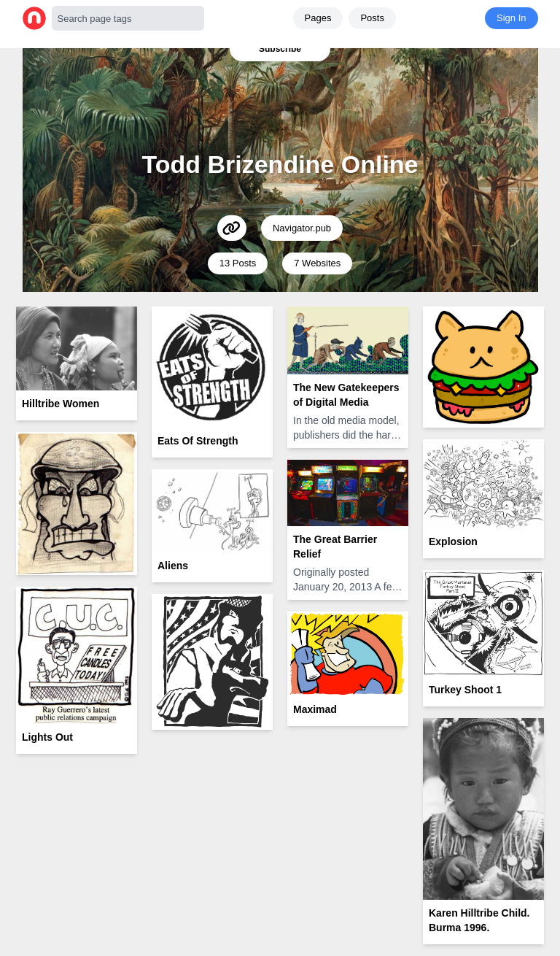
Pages (318, 18)
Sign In (511, 18)
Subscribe (280, 49)
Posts (372, 18)
